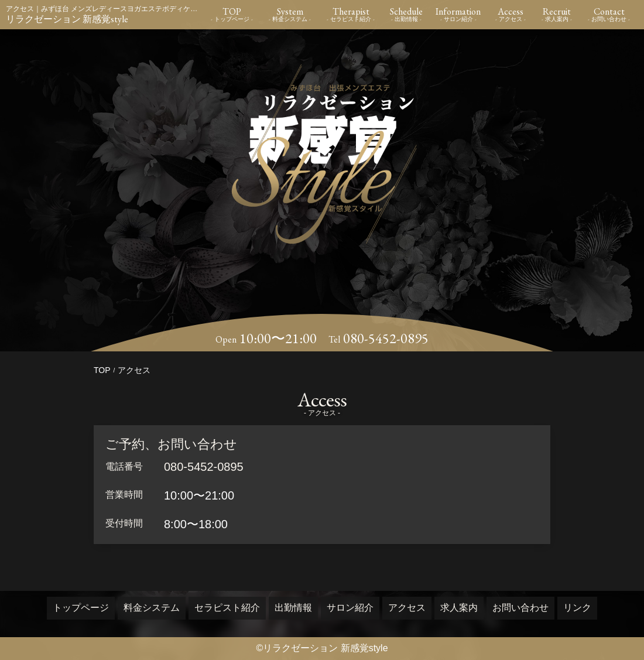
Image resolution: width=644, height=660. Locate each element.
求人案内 (459, 608)
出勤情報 (293, 608)
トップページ (81, 608)
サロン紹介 (350, 608)
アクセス (407, 608)
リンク (577, 608)
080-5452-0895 (386, 338)
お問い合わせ (520, 608)
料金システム (152, 608)
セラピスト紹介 (227, 608)
